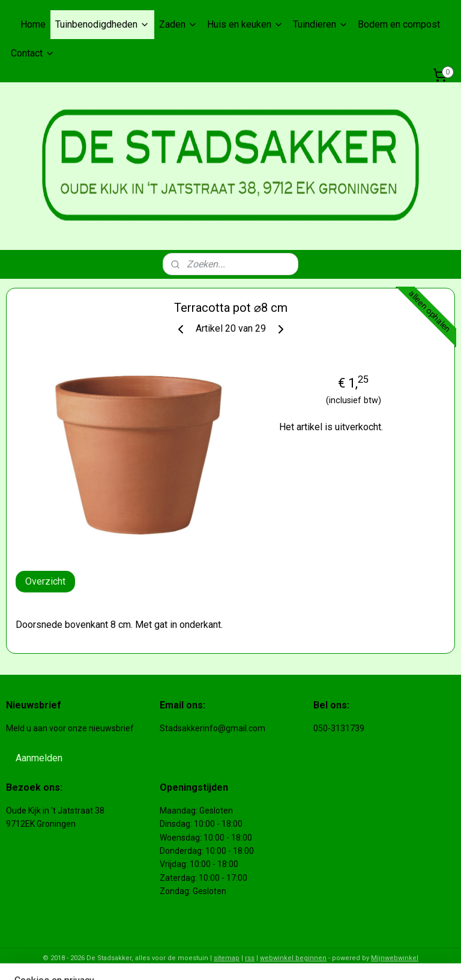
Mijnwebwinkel (395, 958)
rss (250, 958)
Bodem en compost (399, 24)
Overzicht (45, 581)
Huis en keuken (245, 24)
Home (33, 24)
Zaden (178, 24)
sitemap (227, 958)
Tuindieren (321, 24)
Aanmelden (39, 758)
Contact (33, 53)
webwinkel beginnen (293, 958)
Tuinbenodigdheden (102, 24)
